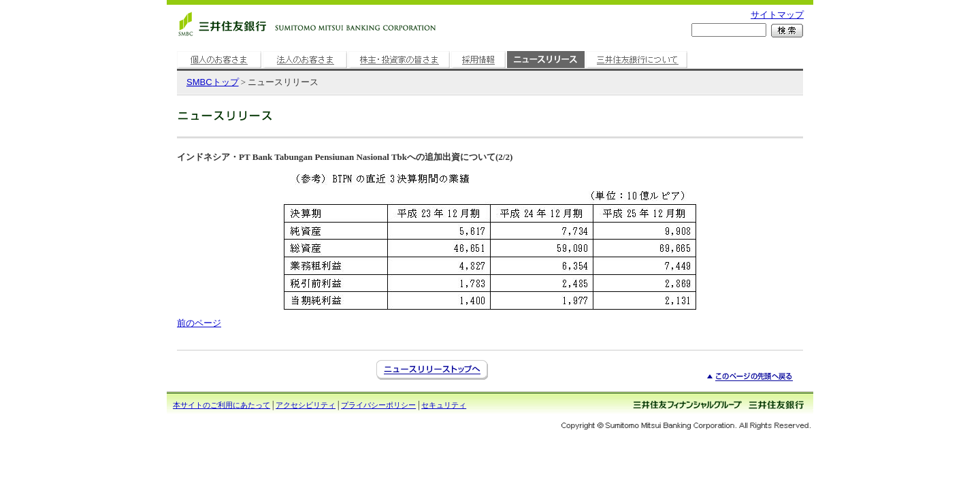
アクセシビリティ (306, 405)
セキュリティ (444, 405)
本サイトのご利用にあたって (222, 405)
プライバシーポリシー (378, 405)
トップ (213, 82)
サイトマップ (777, 15)
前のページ (199, 323)
